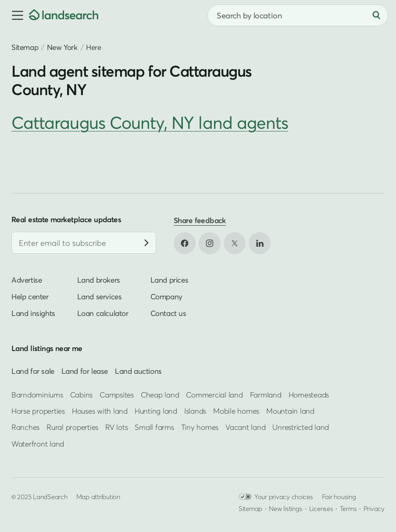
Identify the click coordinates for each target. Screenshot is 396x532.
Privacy (374, 508)
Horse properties (38, 411)
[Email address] (84, 243)
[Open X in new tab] (235, 243)
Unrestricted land (301, 427)
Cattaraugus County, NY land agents (150, 122)
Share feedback (200, 220)
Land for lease (85, 371)
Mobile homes (236, 411)
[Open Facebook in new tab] (185, 243)
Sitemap (25, 47)
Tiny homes (200, 427)
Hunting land (156, 411)
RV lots (116, 427)
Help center (30, 296)
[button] (14, 15)
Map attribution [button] (98, 497)
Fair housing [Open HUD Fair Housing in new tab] (339, 497)
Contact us (168, 313)
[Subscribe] (146, 243)
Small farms (154, 427)
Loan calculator (103, 313)
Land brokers (99, 280)
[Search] (376, 15)
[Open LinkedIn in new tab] (260, 243)
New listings (285, 508)
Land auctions (138, 371)
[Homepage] (64, 15)
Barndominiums (37, 395)
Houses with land (100, 411)
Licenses (321, 508)
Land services (100, 296)
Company (166, 296)
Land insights (33, 313)
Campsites (117, 395)
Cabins (82, 395)
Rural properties (72, 427)
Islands (195, 411)
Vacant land (245, 427)
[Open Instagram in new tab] (210, 243)
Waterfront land (38, 444)
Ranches (25, 427)
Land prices (169, 280)
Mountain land (290, 411)
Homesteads (309, 395)
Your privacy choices (276, 497)
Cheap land (160, 395)
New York (62, 47)
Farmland (266, 395)
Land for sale (33, 371)
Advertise (27, 280)
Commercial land (214, 395)
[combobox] (298, 15)
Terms (348, 508)
